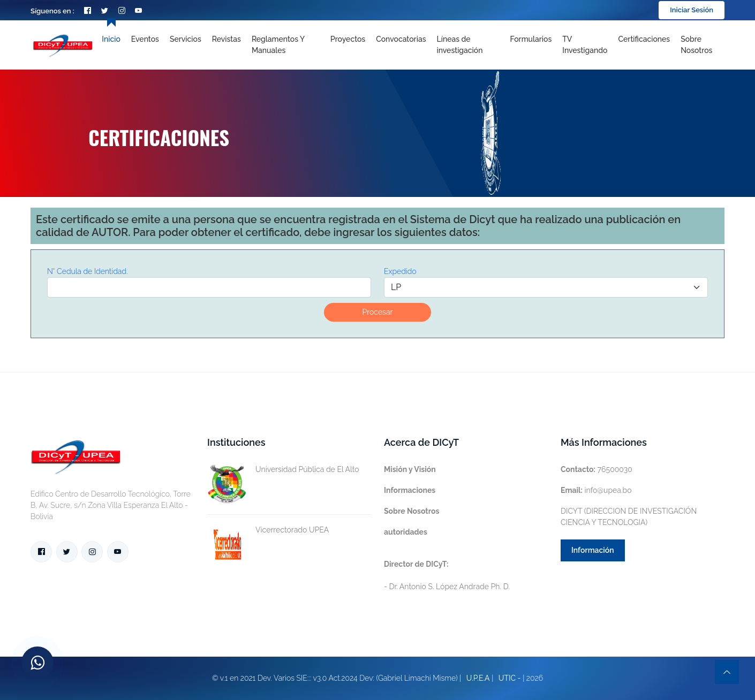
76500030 (597, 469)
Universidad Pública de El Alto (283, 470)
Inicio (111, 39)
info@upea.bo (596, 490)
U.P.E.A (478, 678)
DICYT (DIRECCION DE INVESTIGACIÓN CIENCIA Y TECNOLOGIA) (629, 517)
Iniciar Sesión (692, 10)
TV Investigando (585, 45)
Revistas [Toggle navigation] (227, 39)
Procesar (378, 312)
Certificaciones (644, 39)
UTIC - (510, 678)
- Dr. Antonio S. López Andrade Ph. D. (447, 575)
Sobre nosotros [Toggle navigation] (696, 45)
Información (593, 550)
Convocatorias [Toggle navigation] (401, 39)
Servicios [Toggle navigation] (186, 39)
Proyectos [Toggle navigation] (348, 39)
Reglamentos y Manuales (278, 45)
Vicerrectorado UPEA (268, 530)
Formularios (531, 39)
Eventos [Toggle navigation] (145, 39)
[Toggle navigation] (468, 45)
